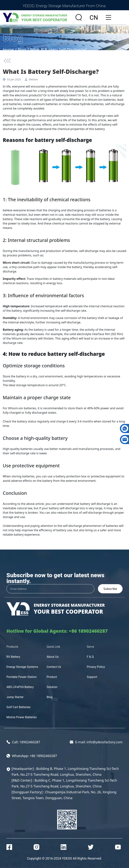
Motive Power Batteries (22, 717)
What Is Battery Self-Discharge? (58, 50)
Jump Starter (15, 697)
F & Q (90, 657)
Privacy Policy (96, 667)
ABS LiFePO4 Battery (20, 687)
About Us (53, 657)
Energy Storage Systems (22, 667)
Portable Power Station (21, 677)
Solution (52, 687)
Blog (22, 50)
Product (52, 677)
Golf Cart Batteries (18, 707)
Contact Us (54, 667)
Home (8, 50)
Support (92, 677)
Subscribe (110, 589)
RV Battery (13, 657)
